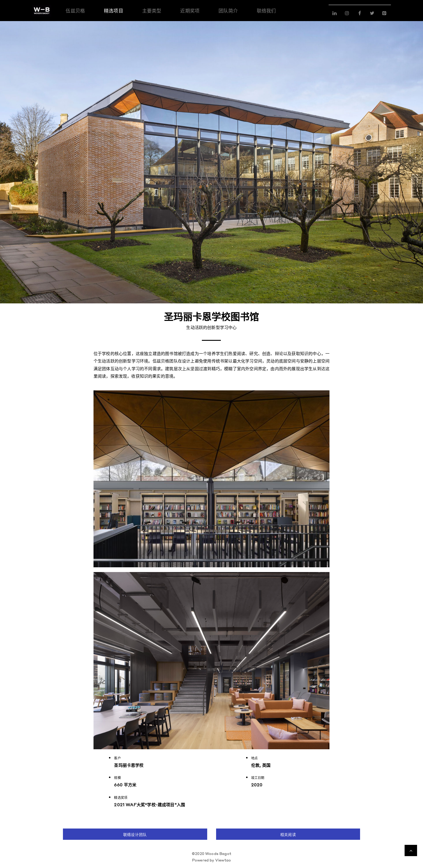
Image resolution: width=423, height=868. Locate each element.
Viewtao (223, 860)
